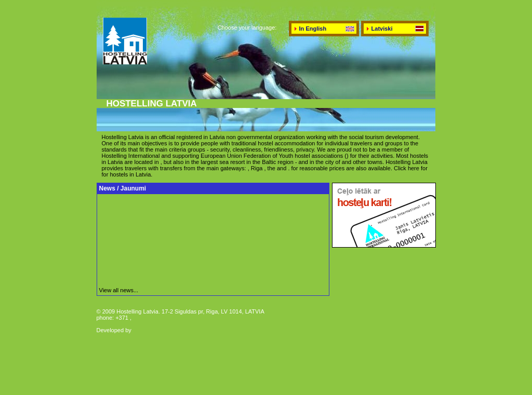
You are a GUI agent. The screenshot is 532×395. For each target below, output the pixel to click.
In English (313, 29)
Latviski (382, 29)
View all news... (119, 290)
